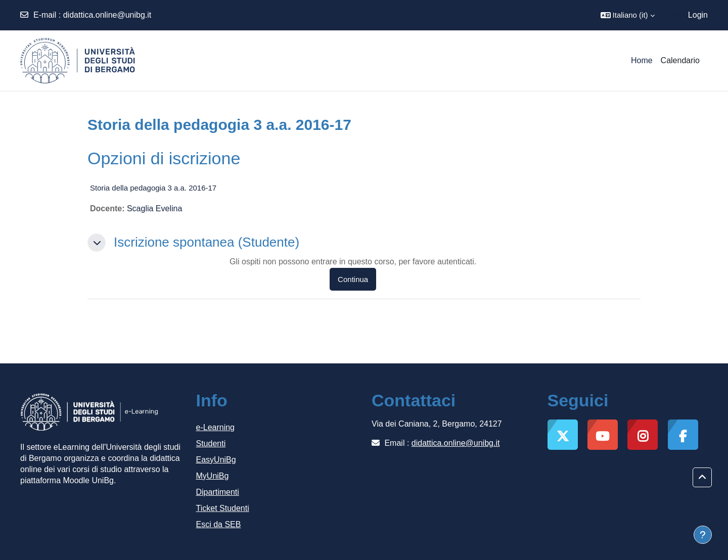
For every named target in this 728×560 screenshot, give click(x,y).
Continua (353, 279)
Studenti (211, 444)
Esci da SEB (219, 524)
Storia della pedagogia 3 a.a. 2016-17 (153, 188)
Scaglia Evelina (154, 208)
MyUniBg (213, 476)
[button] (628, 15)
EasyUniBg (216, 460)
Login (698, 15)
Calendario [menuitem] (680, 60)
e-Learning (216, 427)
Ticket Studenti (223, 508)
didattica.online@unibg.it (107, 15)
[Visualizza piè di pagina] (703, 535)
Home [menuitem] (642, 60)
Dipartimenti (218, 492)
